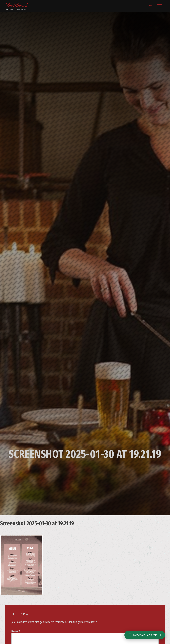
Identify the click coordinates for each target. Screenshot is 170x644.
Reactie (16, 631)
